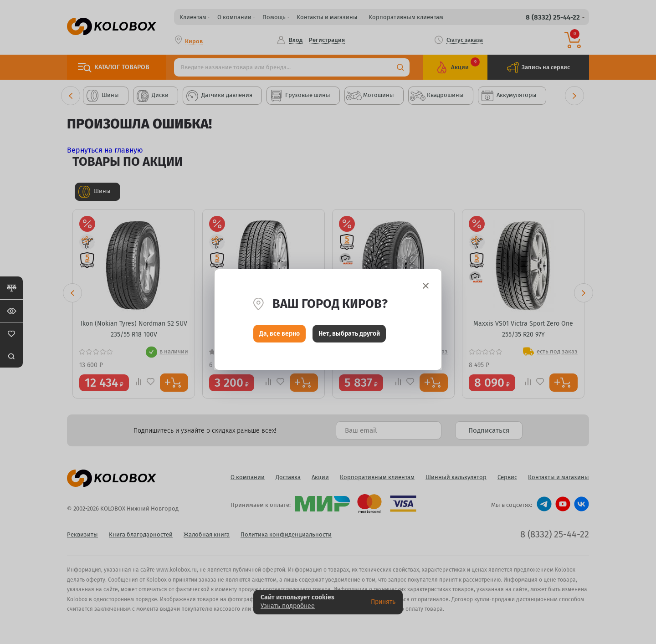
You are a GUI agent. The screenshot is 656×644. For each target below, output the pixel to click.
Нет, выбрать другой (349, 336)
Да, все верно (279, 336)
